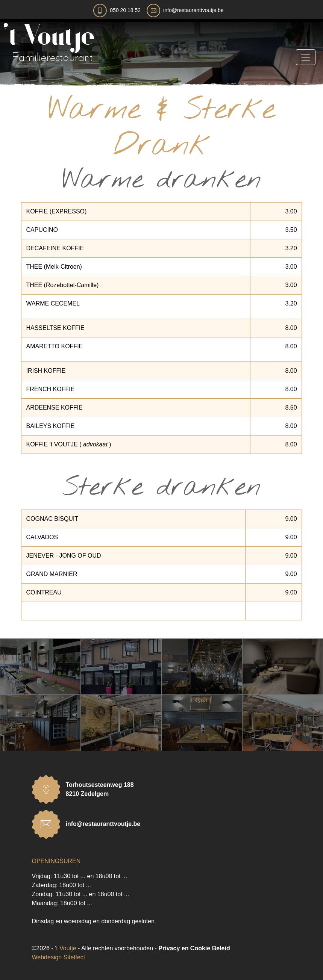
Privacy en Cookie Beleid (194, 948)
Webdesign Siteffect (59, 957)
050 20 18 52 (125, 10)
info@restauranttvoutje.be (193, 10)
